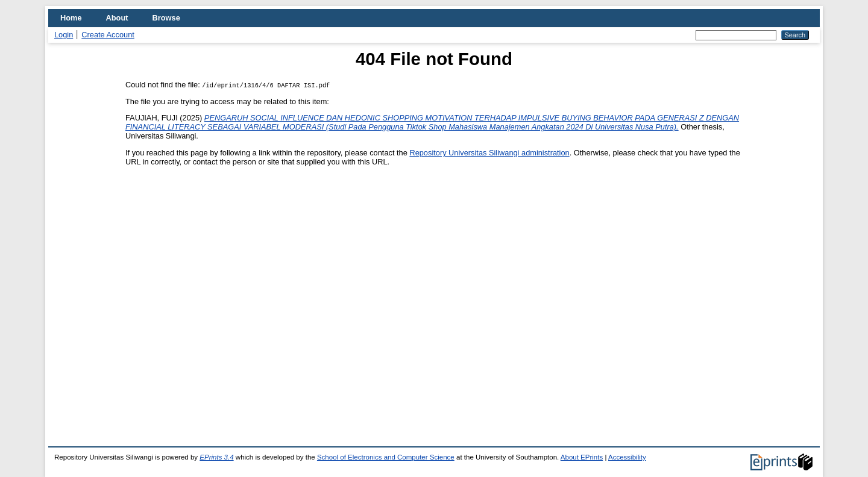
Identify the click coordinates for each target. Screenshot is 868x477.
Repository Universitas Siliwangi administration (489, 153)
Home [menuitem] (71, 18)
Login (64, 35)
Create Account (108, 35)
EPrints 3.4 (216, 457)
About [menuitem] (117, 18)
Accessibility (627, 457)
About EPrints (582, 457)
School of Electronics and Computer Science (386, 457)
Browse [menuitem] (166, 18)
